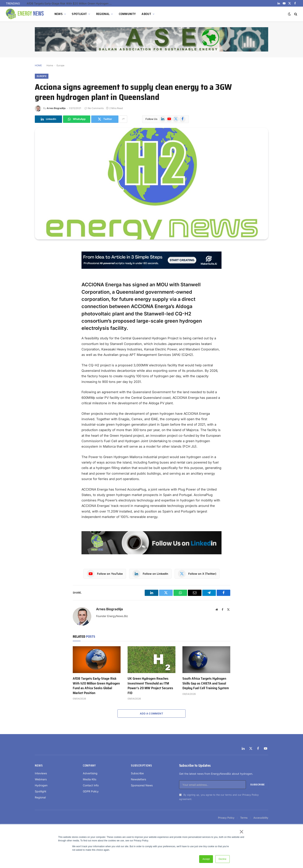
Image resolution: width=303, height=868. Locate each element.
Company (89, 766)
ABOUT (146, 14)
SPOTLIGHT (79, 14)
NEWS (59, 14)
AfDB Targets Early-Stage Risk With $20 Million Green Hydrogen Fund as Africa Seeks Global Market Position (70, 3)
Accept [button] (206, 859)
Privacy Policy (250, 795)
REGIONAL (103, 14)
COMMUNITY (127, 14)
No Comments (94, 108)
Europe (60, 65)
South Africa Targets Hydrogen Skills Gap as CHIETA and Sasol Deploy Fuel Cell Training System (206, 683)
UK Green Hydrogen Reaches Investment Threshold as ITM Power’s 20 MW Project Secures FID (150, 686)
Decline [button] (222, 859)
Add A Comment (151, 713)
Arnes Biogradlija (56, 108)
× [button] (241, 832)
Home (50, 65)
